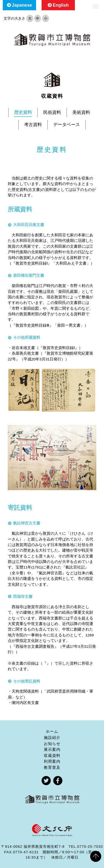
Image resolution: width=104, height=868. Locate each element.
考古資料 (33, 125)
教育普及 (52, 767)
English (61, 5)
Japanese (22, 5)
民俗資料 (52, 112)
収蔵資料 (52, 756)
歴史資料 (23, 112)
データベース (67, 125)
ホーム (52, 731)
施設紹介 (52, 738)
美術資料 (81, 112)
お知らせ (52, 744)
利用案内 (52, 761)
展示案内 (52, 749)
